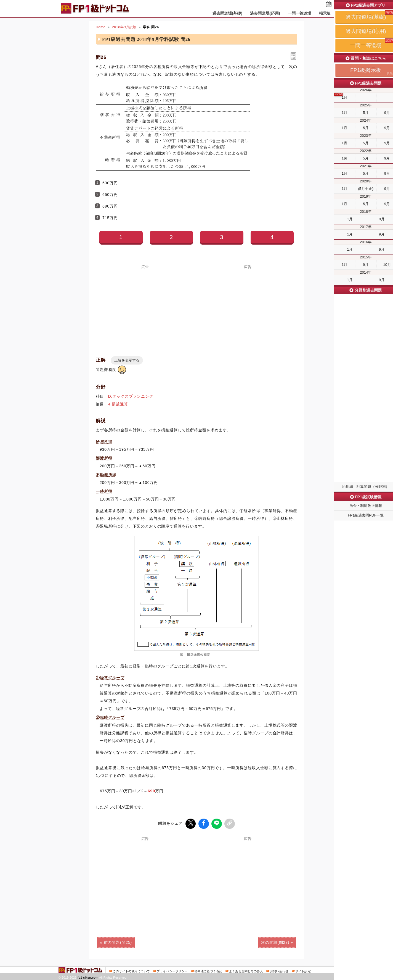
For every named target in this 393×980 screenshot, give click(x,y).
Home (101, 27)
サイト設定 (303, 970)
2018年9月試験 (124, 27)
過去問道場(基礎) (228, 13)
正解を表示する (127, 360)
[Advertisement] (145, 878)
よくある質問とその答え (246, 970)
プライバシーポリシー (172, 970)
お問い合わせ (279, 970)
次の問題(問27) (275, 941)
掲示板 (325, 13)
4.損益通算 (118, 404)
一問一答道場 (300, 13)
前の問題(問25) (118, 941)
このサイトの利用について (131, 970)
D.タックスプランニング (131, 396)
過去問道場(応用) (265, 13)
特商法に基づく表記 (208, 970)
